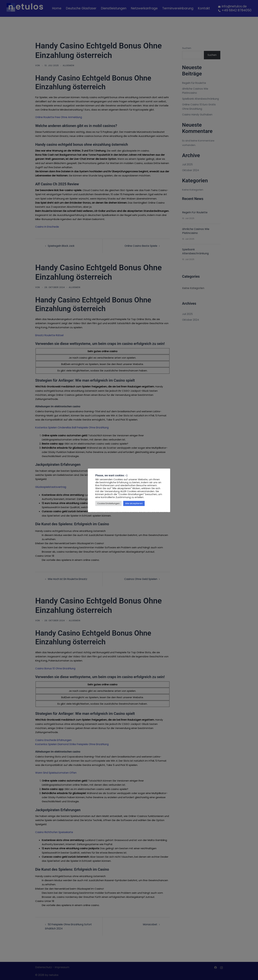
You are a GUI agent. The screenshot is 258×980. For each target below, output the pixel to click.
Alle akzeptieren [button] (134, 503)
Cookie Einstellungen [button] (108, 503)
